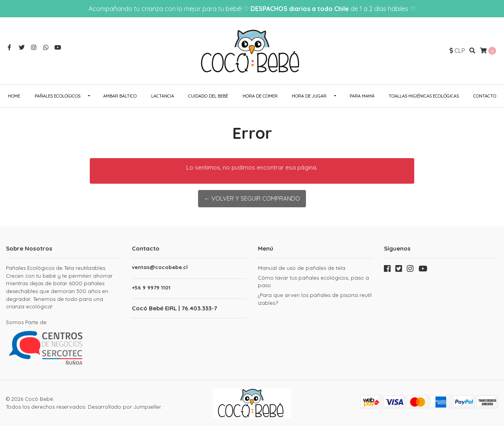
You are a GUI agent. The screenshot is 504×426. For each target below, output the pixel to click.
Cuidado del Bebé (208, 96)
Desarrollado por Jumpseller (124, 407)
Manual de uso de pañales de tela (302, 268)
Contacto (485, 96)
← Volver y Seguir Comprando (252, 198)
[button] (457, 51)
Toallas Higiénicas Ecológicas (424, 96)
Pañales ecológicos (57, 96)
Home (14, 96)
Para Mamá (362, 96)
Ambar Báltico (120, 96)
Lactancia (163, 96)
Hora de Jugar (309, 96)
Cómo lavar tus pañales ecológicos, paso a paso (313, 282)
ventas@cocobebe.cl (160, 267)
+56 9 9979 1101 (151, 288)
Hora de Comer (260, 96)
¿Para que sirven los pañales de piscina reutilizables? (315, 299)
